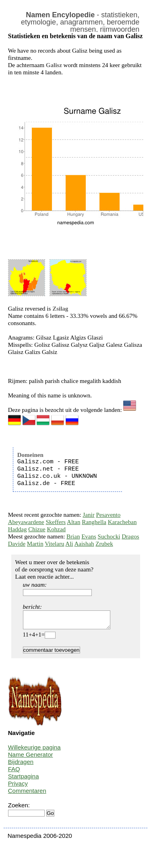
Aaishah (84, 544)
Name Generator (31, 758)
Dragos (130, 536)
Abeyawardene (26, 522)
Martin (35, 544)
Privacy (18, 787)
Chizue (37, 529)
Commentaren (27, 794)
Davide (17, 544)
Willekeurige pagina (34, 751)
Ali (69, 544)
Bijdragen (21, 765)
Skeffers (56, 522)
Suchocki (109, 536)
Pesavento (108, 515)
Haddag (18, 529)
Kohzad (56, 529)
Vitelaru (54, 544)
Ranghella (94, 522)
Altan (73, 522)
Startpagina (24, 780)
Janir (89, 515)
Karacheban (122, 522)
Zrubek (104, 544)
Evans (89, 536)
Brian (73, 536)
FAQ (14, 773)
